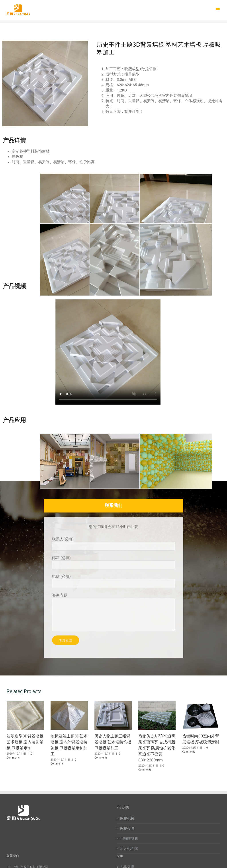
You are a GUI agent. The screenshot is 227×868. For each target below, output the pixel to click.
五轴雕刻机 (129, 838)
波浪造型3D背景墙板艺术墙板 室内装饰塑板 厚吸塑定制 (25, 742)
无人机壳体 (129, 848)
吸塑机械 (127, 818)
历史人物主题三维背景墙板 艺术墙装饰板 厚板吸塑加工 (113, 742)
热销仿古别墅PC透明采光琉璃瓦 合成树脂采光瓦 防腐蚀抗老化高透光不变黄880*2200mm (157, 748)
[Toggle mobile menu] (218, 10)
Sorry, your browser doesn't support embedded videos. (108, 352)
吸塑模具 (127, 828)
